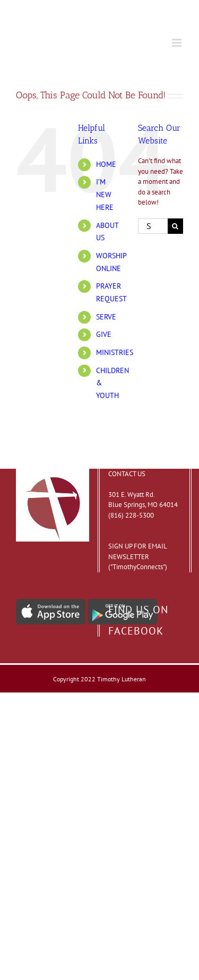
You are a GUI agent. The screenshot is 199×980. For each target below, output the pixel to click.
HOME (106, 164)
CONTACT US (127, 474)
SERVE (106, 317)
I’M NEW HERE (105, 195)
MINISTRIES (115, 352)
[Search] (175, 226)
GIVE (104, 334)
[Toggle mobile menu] (178, 43)
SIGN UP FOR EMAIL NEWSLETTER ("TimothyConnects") (138, 556)
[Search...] (153, 226)
